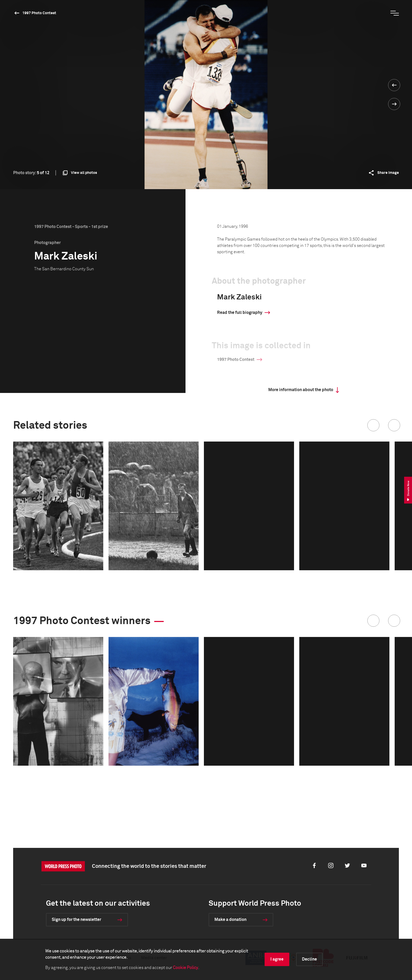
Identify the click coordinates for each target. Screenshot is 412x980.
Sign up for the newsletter (76, 920)
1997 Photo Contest (39, 13)
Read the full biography (240, 313)
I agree (277, 959)
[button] (373, 425)
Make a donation (230, 920)
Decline (309, 959)
